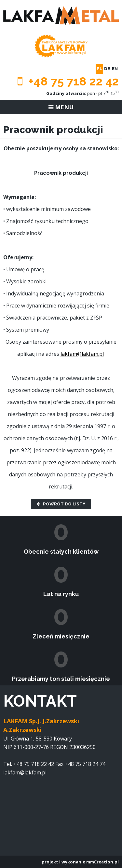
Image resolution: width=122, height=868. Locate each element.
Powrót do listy (61, 504)
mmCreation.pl (102, 862)
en (115, 69)
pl (99, 69)
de (107, 69)
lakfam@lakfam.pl (82, 354)
